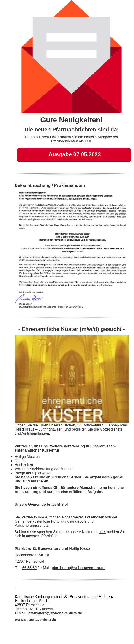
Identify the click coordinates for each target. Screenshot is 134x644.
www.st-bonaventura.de (35, 620)
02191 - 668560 (42, 609)
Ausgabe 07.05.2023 (75, 154)
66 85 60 (29, 568)
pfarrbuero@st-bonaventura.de (79, 568)
